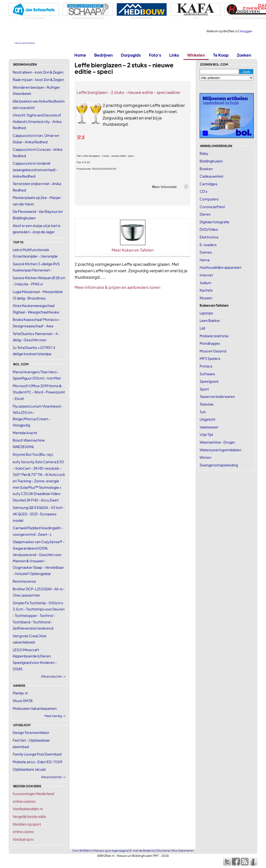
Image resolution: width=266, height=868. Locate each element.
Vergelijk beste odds (29, 816)
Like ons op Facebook (25, 43)
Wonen (205, 457)
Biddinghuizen (211, 161)
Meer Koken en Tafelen (133, 250)
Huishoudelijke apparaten (221, 267)
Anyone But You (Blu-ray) (33, 454)
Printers (206, 366)
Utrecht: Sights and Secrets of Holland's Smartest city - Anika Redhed (37, 121)
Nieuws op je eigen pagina (111, 850)
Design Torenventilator (31, 732)
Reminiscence (24, 581)
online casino (23, 831)
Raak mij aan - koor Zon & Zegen (38, 79)
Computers (209, 199)
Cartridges (208, 184)
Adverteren (186, 850)
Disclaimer (164, 850)
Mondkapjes (210, 343)
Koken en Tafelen (214, 305)
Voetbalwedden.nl (28, 809)
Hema (205, 260)
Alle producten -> (53, 676)
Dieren (205, 214)
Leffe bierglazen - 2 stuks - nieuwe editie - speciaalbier (128, 92)
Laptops (206, 313)
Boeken (206, 169)
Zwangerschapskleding (219, 465)
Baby (204, 153)
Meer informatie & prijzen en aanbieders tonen (117, 287)
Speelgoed (209, 381)
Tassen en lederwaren (217, 396)
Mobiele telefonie (214, 336)
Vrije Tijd (206, 434)
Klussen (206, 298)
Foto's (155, 55)
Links (174, 55)
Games (206, 252)
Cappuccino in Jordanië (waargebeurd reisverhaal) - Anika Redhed (35, 170)
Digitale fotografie (215, 222)
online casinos (24, 801)
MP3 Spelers (210, 358)
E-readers (208, 245)
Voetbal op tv (23, 839)
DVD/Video (209, 229)
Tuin (203, 412)
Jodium (205, 283)
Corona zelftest (212, 207)
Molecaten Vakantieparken (35, 708)
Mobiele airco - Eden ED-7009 (37, 762)
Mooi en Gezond (213, 351)
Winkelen (196, 55)
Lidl (202, 328)
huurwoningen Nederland (33, 793)
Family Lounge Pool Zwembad (37, 754)
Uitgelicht (207, 419)
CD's (203, 191)
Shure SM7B (23, 701)
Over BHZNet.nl (83, 850)
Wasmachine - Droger (217, 442)
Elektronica (209, 237)
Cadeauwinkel (211, 176)
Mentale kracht (25, 433)
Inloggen (246, 31)
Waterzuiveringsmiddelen (221, 450)
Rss (175, 850)
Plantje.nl (20, 693)
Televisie (207, 404)
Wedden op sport (27, 824)
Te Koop (221, 55)
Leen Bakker (210, 320)
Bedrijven (103, 55)
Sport (204, 389)
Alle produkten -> (53, 777)
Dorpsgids (131, 55)
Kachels (206, 290)
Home (80, 55)
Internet (206, 275)
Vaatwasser (209, 427)
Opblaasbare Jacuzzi (29, 769)
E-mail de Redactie (142, 850)
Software (207, 374)
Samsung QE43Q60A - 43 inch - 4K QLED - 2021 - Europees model (39, 514)
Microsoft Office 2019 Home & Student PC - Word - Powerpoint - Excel (39, 392)
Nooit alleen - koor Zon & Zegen (38, 72)
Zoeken (244, 55)
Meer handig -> (55, 716)
